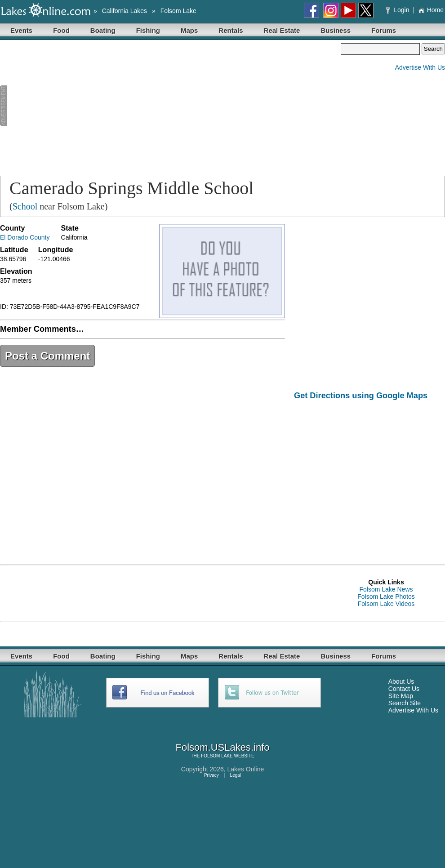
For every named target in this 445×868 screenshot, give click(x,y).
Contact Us (404, 689)
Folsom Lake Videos (386, 604)
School (25, 206)
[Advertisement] (136, 106)
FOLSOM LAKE (217, 756)
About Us (401, 681)
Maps (189, 30)
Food (61, 30)
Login (398, 10)
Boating (103, 30)
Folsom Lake (178, 11)
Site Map (401, 696)
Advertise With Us (420, 67)
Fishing (148, 30)
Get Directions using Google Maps (361, 396)
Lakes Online (246, 769)
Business (336, 30)
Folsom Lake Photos (386, 596)
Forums (384, 30)
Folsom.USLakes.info (222, 747)
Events (21, 30)
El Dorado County (25, 237)
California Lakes (125, 11)
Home (431, 10)
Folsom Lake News (386, 589)
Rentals (231, 30)
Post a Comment (47, 356)
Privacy (211, 775)
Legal (236, 775)
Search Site (405, 703)
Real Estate (282, 30)
